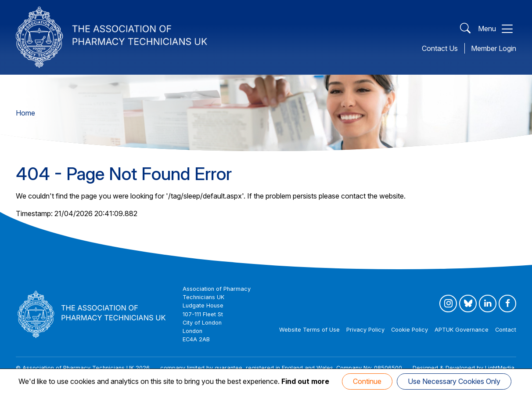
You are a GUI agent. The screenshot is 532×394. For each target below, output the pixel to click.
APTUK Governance (462, 330)
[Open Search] (465, 29)
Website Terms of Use (309, 330)
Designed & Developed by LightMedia (464, 368)
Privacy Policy (365, 330)
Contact (506, 330)
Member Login (494, 48)
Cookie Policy (410, 330)
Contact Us (440, 48)
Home (25, 113)
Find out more (305, 381)
